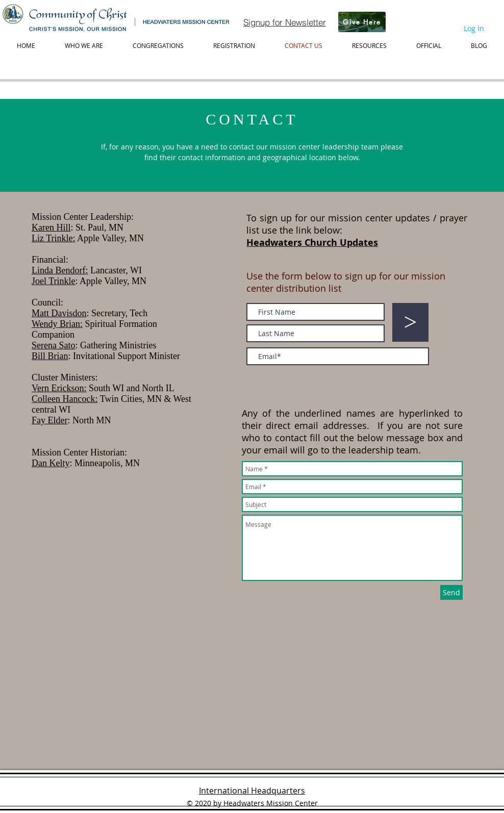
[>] (410, 322)
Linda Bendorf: (60, 270)
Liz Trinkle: (54, 238)
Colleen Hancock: (65, 399)
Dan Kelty (51, 463)
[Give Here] (362, 22)
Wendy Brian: (57, 324)
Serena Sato (53, 345)
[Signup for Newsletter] (284, 22)
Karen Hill (51, 227)
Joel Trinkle (54, 281)
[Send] (451, 592)
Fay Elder (49, 420)
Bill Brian (50, 356)
